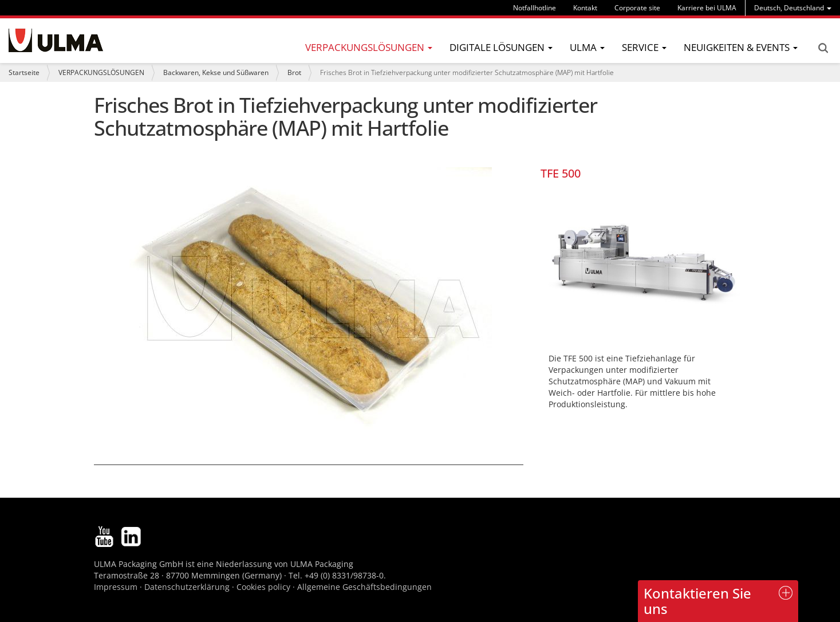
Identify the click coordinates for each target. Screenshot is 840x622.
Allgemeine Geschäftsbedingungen (364, 587)
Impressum (116, 587)
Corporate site (637, 8)
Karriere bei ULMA (707, 8)
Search (823, 48)
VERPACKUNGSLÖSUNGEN (101, 72)
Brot (294, 72)
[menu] (793, 8)
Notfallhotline (535, 8)
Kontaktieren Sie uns (697, 601)
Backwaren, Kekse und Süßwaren (216, 72)
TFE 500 (561, 173)
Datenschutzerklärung (188, 587)
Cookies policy (263, 587)
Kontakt (585, 8)
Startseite (24, 72)
